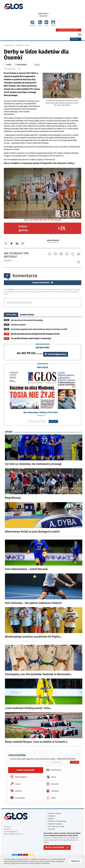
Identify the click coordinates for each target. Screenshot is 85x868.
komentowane (27, 315)
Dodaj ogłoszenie (26, 770)
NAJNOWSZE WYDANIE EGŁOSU (69, 30)
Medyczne (52, 784)
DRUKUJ (38, 65)
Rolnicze (16, 791)
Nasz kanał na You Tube (56, 826)
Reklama (51, 819)
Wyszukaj (76, 39)
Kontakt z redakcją (55, 813)
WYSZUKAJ (53, 421)
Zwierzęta (52, 791)
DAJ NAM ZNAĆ (43, 347)
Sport (27, 45)
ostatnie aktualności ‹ (53, 242)
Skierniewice (43, 14)
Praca (50, 777)
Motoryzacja (53, 770)
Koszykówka (21, 65)
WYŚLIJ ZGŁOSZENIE (55, 847)
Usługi (15, 784)
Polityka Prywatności (55, 824)
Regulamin (52, 816)
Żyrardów (43, 16)
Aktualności (19, 45)
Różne (51, 798)
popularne (11, 315)
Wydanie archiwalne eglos (57, 821)
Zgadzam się (76, 861)
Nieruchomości (18, 777)
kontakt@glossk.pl (56, 354)
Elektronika (17, 798)
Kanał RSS (52, 829)
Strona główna (9, 45)
